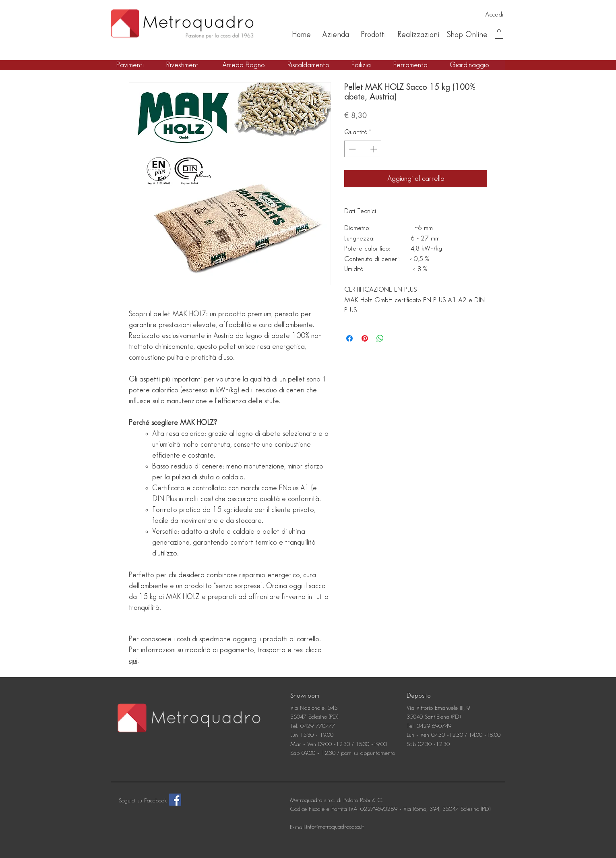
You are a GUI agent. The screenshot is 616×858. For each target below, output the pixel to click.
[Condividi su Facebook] (349, 338)
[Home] (301, 35)
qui (133, 661)
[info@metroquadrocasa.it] (335, 827)
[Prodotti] (373, 35)
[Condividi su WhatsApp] (380, 338)
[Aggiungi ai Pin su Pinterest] (365, 338)
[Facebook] (175, 800)
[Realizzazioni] (418, 35)
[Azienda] (336, 35)
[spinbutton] (363, 149)
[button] (499, 34)
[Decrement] (351, 149)
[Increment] (374, 149)
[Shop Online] (467, 35)
